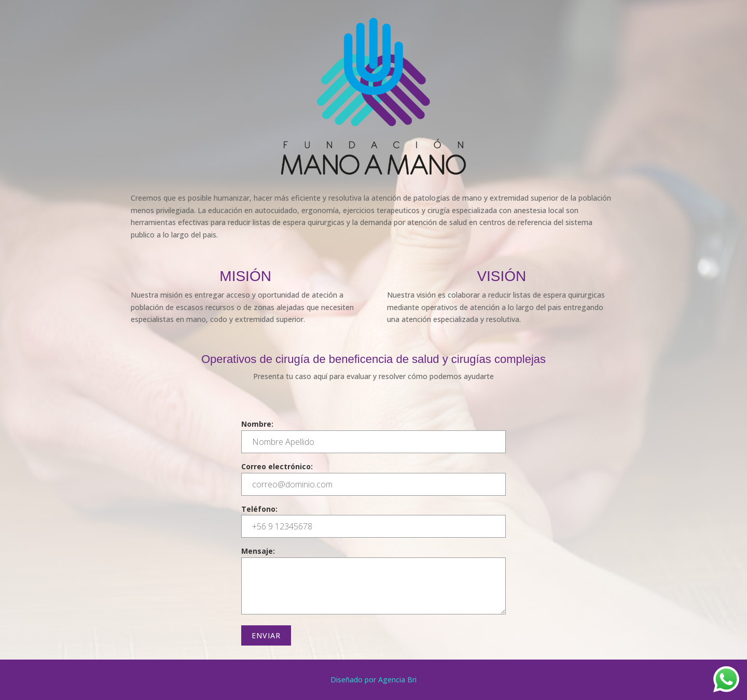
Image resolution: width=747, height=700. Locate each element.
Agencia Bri (397, 680)
